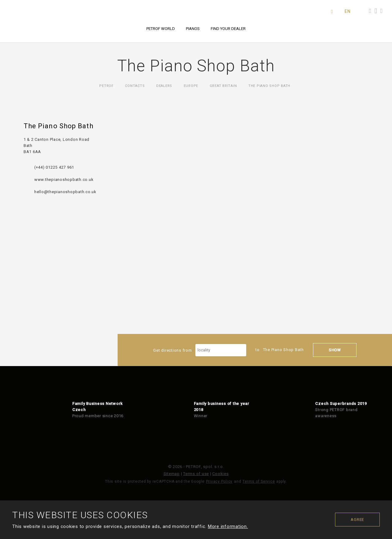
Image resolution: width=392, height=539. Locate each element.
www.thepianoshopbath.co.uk (64, 180)
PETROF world (161, 29)
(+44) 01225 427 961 (54, 167)
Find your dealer (228, 29)
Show (335, 350)
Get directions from (200, 350)
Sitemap (172, 474)
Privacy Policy (219, 481)
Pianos (193, 29)
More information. (228, 526)
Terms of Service (259, 481)
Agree (357, 520)
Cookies (220, 474)
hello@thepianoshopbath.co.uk (65, 192)
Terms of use (196, 474)
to (280, 350)
